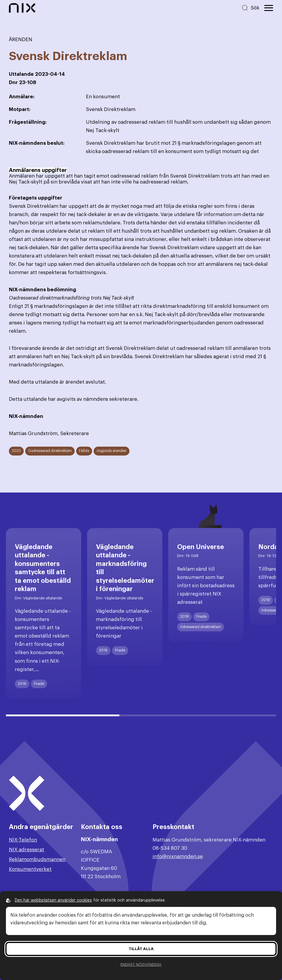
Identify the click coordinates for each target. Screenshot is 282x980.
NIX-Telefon (23, 840)
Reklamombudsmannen (37, 859)
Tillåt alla (141, 949)
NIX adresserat (27, 850)
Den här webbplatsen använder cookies (53, 900)
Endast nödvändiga (141, 964)
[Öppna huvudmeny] (269, 8)
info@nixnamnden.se (178, 856)
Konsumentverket (30, 869)
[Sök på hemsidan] (250, 8)
